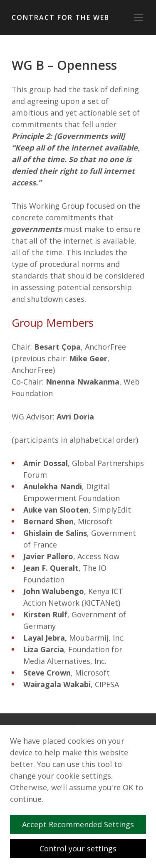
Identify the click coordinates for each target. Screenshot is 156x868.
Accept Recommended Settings (81, 824)
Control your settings (78, 848)
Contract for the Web (61, 17)
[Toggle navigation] (139, 17)
